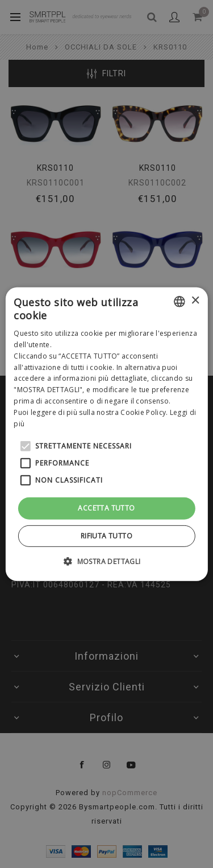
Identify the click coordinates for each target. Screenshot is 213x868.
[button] (106, 561)
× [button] (195, 301)
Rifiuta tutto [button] (106, 536)
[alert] (106, 434)
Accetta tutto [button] (106, 508)
